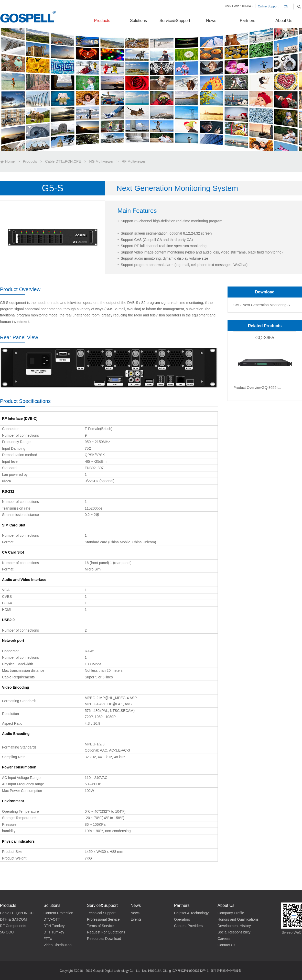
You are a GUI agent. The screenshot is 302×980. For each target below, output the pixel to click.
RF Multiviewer (133, 161)
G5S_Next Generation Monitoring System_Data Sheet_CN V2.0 (264, 305)
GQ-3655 (265, 338)
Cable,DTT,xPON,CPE (63, 161)
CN (286, 6)
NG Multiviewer (101, 161)
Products (30, 161)
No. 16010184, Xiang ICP (159, 971)
